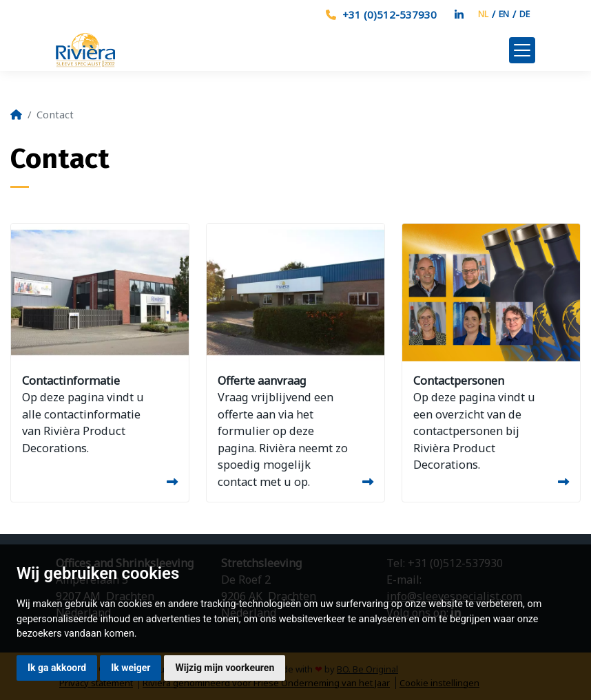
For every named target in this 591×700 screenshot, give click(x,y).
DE (525, 14)
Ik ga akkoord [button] (57, 668)
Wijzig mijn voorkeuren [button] (225, 668)
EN (504, 14)
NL (483, 14)
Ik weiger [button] (131, 668)
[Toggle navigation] (522, 50)
